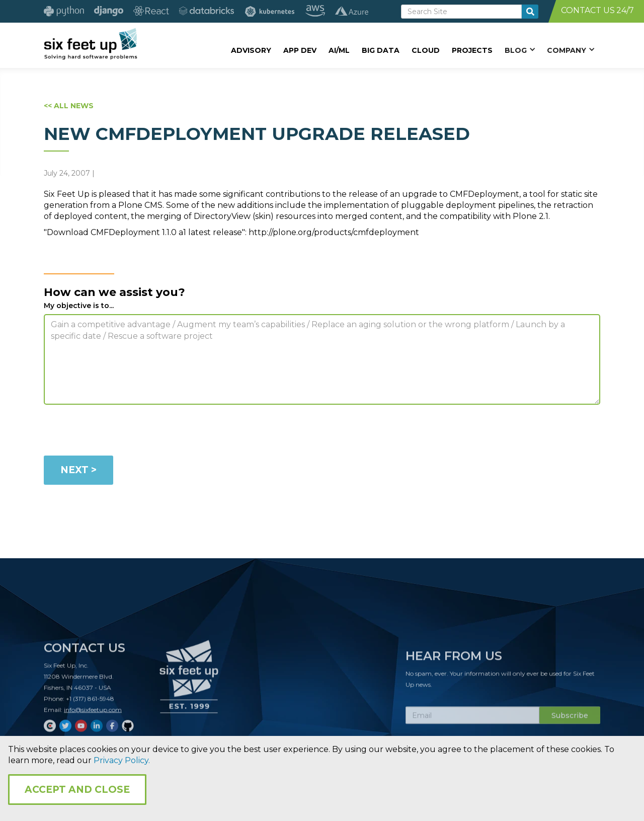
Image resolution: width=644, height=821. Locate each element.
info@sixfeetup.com (93, 715)
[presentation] (120, 432)
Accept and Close (77, 790)
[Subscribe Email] (472, 720)
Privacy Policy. (122, 760)
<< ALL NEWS (69, 106)
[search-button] (530, 12)
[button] (520, 50)
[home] (90, 44)
